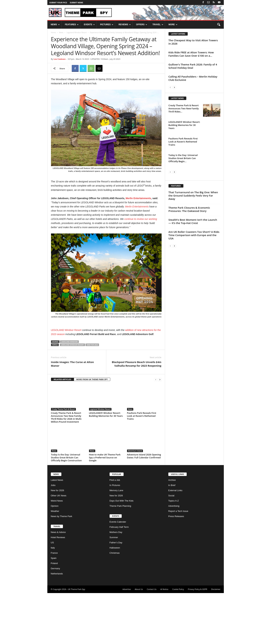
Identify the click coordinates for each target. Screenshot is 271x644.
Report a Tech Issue (178, 562)
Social (171, 547)
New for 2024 (92, 396)
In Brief (172, 536)
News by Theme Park (62, 567)
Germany (55, 619)
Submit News (76, 3)
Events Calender (118, 573)
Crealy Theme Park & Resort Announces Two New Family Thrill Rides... (184, 153)
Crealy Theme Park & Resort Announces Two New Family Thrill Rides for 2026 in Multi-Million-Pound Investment (67, 468)
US (52, 593)
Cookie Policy (178, 640)
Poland (54, 614)
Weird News (57, 552)
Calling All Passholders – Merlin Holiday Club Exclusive (193, 78)
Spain (54, 609)
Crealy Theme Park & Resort (64, 460)
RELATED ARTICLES (62, 430)
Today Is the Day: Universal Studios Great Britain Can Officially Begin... (183, 202)
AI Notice (164, 640)
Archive (172, 531)
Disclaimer (216, 640)
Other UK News (59, 547)
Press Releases (176, 567)
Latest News (57, 531)
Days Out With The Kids (122, 552)
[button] (219, 25)
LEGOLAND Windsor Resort (66, 330)
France (54, 604)
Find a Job (115, 531)
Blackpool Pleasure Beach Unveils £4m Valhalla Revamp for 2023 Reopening (137, 415)
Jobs (53, 536)
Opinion (55, 557)
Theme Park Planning (120, 557)
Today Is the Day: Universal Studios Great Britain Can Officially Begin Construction (66, 508)
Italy (53, 599)
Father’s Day (116, 593)
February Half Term (119, 578)
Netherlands (57, 625)
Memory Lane (116, 541)
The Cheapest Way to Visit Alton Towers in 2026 (193, 42)
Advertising (174, 557)
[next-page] (160, 430)
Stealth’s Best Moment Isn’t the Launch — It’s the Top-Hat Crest (193, 312)
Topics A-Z (174, 552)
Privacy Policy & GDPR (198, 640)
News (61, 32)
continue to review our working (141, 219)
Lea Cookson (60, 59)
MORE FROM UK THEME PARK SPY (92, 430)
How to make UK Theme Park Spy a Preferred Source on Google (105, 508)
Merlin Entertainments (138, 198)
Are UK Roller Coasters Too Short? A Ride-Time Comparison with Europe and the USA (194, 326)
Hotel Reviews (58, 588)
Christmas (115, 604)
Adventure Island (135, 502)
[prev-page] (156, 430)
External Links (175, 541)
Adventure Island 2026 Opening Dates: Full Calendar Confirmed (144, 507)
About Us (139, 640)
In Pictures (115, 536)
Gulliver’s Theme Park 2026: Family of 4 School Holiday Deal (193, 66)
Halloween (115, 599)
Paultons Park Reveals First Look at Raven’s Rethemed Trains (142, 467)
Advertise (127, 640)
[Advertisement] (106, 365)
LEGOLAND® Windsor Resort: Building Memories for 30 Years (106, 465)
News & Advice (58, 583)
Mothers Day (116, 583)
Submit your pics (58, 3)
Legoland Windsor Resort (77, 32)
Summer (114, 588)
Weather (55, 562)
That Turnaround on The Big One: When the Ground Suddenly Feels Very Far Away (193, 287)
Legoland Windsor (69, 393)
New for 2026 (57, 541)
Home (53, 32)
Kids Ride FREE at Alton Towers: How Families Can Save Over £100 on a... (191, 54)
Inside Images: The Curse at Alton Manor (73, 415)
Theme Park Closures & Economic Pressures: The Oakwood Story (189, 300)
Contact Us (152, 640)
